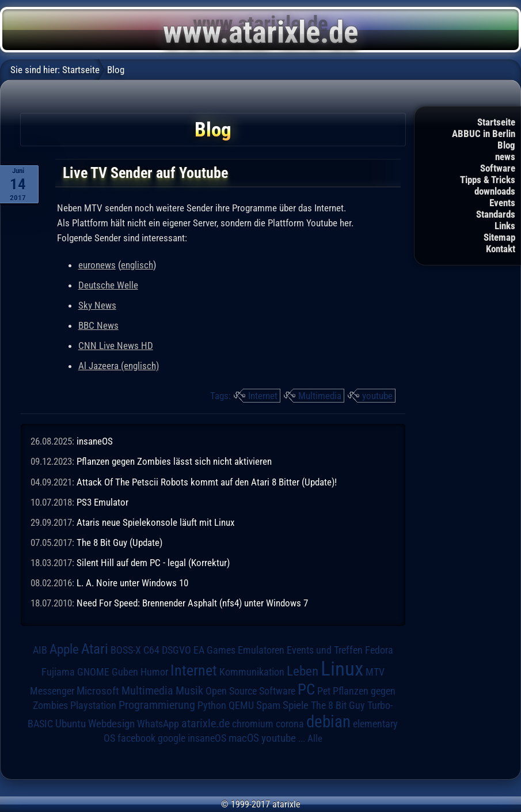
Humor (154, 672)
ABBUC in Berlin (484, 134)
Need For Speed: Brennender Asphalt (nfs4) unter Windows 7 (192, 603)
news (505, 157)
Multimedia (320, 396)
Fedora (379, 650)
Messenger (52, 691)
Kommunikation (252, 672)
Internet (263, 396)
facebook (136, 738)
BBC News (98, 325)
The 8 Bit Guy (338, 705)
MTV (375, 672)
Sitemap (499, 237)
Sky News (97, 305)
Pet (324, 691)
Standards (496, 214)
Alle (315, 738)
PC (306, 689)
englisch (137, 265)
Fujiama (58, 672)
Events (502, 203)
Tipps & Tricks (488, 180)
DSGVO (176, 650)
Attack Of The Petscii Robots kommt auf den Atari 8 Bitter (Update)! (207, 482)
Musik (189, 691)
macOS (244, 738)
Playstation (93, 705)
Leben (303, 671)
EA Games (214, 650)
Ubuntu (71, 724)
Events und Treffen (325, 650)
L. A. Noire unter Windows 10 (132, 583)
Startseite (496, 122)
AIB (40, 650)
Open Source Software (250, 691)
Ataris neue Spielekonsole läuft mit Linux (155, 522)
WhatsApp (158, 724)
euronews (97, 265)
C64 (151, 650)
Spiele (296, 705)
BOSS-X (126, 650)
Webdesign (111, 724)
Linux (342, 669)
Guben (125, 672)
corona (290, 724)
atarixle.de (206, 724)
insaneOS (95, 441)
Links (505, 226)
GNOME (93, 672)
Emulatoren (261, 650)
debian (328, 722)
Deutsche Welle (108, 285)
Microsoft (98, 691)
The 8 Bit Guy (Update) (119, 542)
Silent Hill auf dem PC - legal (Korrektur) (153, 563)
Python (212, 705)
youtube (377, 396)
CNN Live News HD (116, 346)
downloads (495, 191)
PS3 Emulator (102, 502)
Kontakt (501, 249)
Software (498, 168)
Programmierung (157, 705)
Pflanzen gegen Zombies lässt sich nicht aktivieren (174, 461)
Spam (268, 705)
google (172, 738)
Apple (64, 649)
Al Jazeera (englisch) (119, 366)
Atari (95, 649)
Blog (506, 145)
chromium (253, 724)
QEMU (241, 705)
